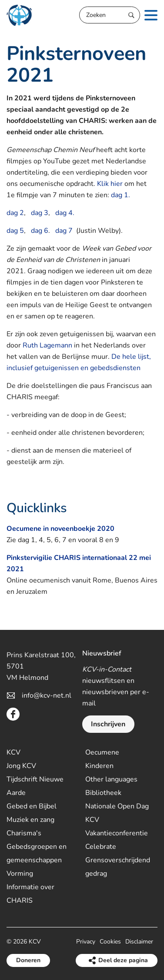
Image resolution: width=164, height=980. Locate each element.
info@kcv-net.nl (47, 695)
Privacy (86, 942)
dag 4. (65, 213)
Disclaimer (139, 942)
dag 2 (15, 213)
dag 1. (120, 195)
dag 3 (40, 213)
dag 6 (40, 231)
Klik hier (110, 184)
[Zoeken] (110, 15)
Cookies (110, 942)
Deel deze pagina (123, 960)
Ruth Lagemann (47, 345)
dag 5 (15, 231)
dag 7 (64, 231)
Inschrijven (108, 724)
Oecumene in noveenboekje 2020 (60, 529)
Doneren (28, 960)
